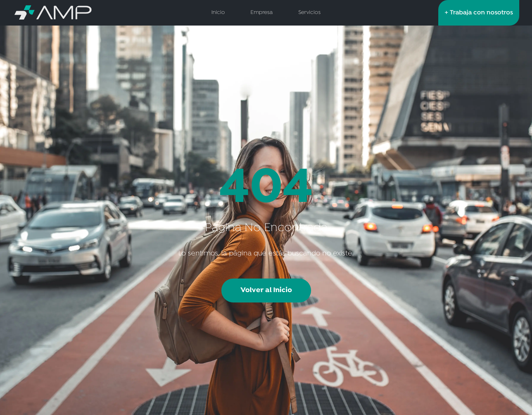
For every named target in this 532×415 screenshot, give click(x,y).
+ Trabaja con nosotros (479, 13)
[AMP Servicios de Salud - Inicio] (79, 13)
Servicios (309, 13)
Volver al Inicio (266, 290)
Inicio (218, 13)
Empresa (262, 13)
